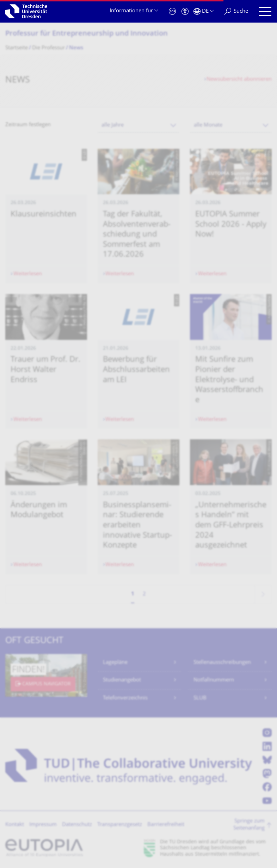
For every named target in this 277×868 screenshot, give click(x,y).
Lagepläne (115, 663)
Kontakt (15, 825)
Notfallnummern (214, 680)
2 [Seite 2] (144, 594)
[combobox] (138, 125)
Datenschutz (77, 825)
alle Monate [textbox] (208, 125)
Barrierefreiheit (166, 825)
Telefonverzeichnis (125, 698)
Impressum (43, 825)
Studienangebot (122, 680)
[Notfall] (172, 11)
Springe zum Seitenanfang (249, 825)
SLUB (200, 698)
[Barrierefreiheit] (185, 11)
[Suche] (236, 11)
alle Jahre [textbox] (113, 125)
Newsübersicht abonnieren (239, 80)
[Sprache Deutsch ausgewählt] (204, 11)
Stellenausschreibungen (222, 663)
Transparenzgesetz (120, 825)
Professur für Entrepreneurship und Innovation (87, 34)
